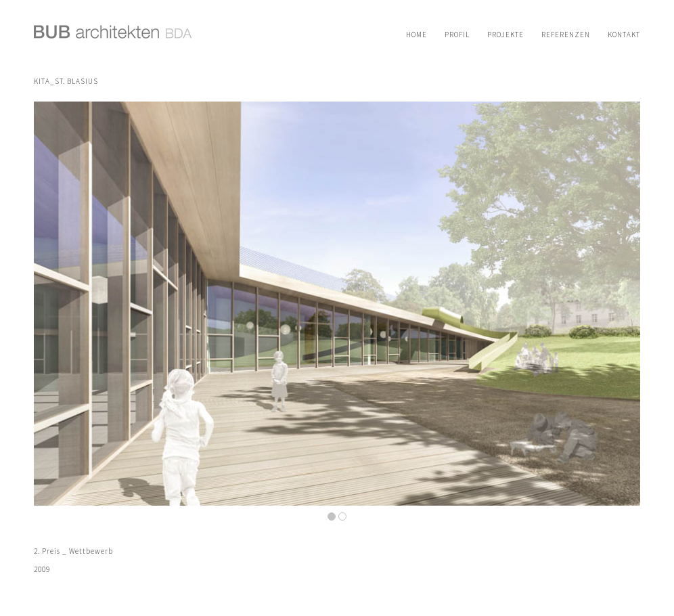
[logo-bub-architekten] (113, 39)
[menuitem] (417, 35)
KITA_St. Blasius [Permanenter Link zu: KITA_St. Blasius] (66, 81)
